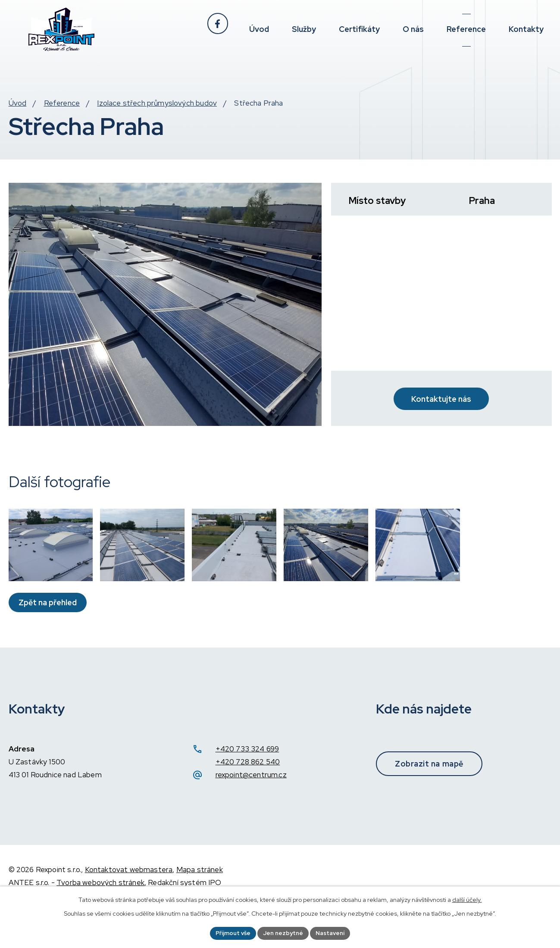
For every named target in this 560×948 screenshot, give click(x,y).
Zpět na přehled (49, 638)
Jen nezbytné (283, 932)
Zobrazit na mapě (436, 799)
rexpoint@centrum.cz (251, 811)
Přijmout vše (232, 932)
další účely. (467, 899)
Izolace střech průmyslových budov (157, 121)
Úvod (18, 121)
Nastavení (332, 932)
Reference (62, 121)
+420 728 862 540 (248, 798)
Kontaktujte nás (441, 410)
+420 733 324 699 (247, 785)
